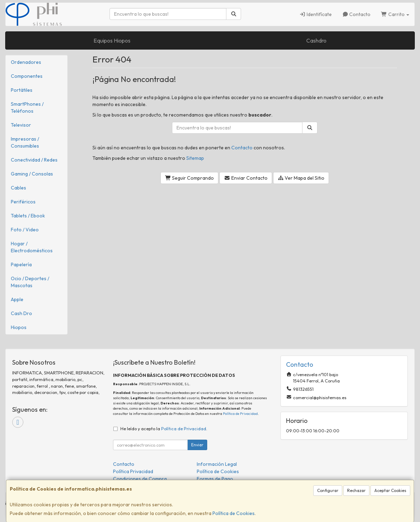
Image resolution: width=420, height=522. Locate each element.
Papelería (21, 264)
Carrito (395, 14)
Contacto (357, 14)
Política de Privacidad (240, 414)
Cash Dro (21, 313)
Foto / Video (25, 230)
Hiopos (19, 327)
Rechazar (356, 490)
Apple (17, 299)
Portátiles (22, 90)
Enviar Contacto (246, 178)
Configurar (328, 490)
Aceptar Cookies (390, 490)
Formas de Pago (215, 479)
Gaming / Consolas (32, 174)
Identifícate (316, 14)
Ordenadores (26, 62)
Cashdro (316, 40)
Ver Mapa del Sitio (301, 178)
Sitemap (195, 158)
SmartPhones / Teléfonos (27, 107)
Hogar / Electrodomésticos (32, 247)
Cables (18, 188)
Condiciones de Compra (140, 479)
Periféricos (23, 202)
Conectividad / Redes (34, 160)
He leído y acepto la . (164, 428)
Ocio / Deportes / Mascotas (30, 282)
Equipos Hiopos (112, 40)
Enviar (197, 445)
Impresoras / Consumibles (25, 142)
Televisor (21, 125)
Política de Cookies (234, 513)
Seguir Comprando (190, 178)
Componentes (27, 76)
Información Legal (217, 464)
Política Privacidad (133, 471)
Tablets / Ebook (28, 216)
